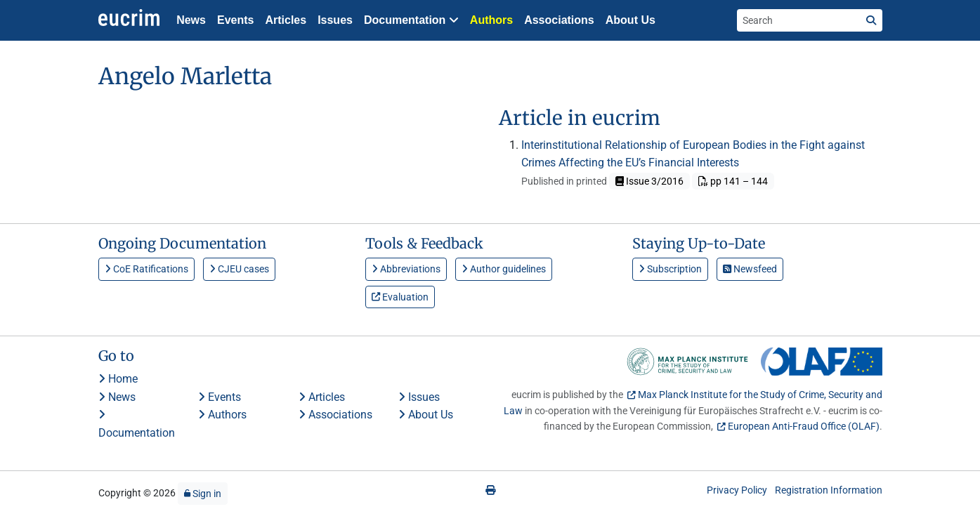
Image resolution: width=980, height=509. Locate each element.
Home (118, 379)
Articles (286, 20)
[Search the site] (799, 20)
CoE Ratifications (146, 269)
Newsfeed (750, 269)
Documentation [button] (411, 20)
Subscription (670, 269)
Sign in (203, 494)
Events (235, 20)
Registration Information (829, 490)
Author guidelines (504, 269)
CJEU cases (239, 269)
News (191, 20)
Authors (491, 20)
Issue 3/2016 (649, 181)
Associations (559, 20)
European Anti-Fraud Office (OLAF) (804, 426)
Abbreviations (406, 269)
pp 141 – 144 (733, 181)
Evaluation (400, 297)
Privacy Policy (737, 490)
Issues (335, 20)
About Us (631, 20)
